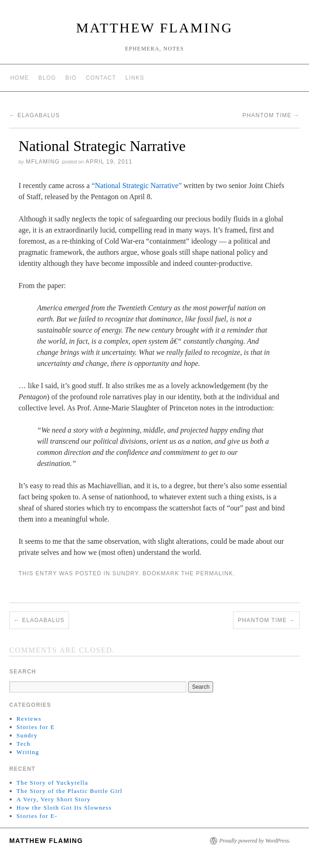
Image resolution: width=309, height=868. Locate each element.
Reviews (29, 719)
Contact (101, 78)
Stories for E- (37, 816)
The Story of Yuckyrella (53, 783)
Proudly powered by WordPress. (255, 841)
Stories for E (36, 727)
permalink (214, 573)
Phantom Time (271, 115)
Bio (71, 78)
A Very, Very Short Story (54, 799)
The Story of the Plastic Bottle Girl (70, 791)
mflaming (43, 162)
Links (135, 78)
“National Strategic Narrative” (137, 186)
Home (20, 78)
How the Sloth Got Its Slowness (64, 808)
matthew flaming (154, 28)
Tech (24, 744)
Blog (47, 78)
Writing (28, 752)
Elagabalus (35, 115)
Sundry (125, 573)
